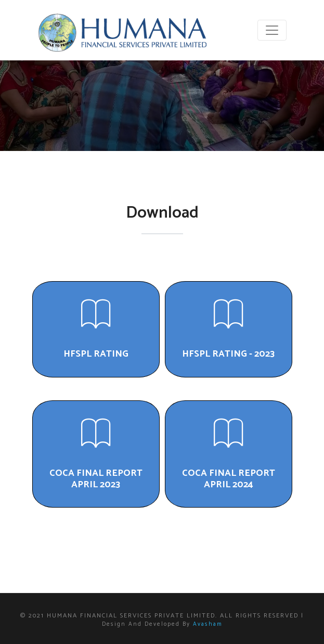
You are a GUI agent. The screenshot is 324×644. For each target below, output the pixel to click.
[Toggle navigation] (272, 30)
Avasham (208, 624)
